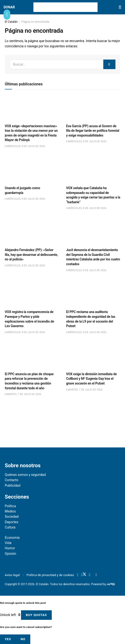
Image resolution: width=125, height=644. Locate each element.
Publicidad (13, 485)
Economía (12, 538)
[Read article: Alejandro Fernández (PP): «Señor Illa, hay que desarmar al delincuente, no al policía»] (32, 232)
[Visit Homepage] (65, 7)
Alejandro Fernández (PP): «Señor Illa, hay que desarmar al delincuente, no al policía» (31, 255)
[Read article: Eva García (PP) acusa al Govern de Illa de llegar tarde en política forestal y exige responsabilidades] (93, 108)
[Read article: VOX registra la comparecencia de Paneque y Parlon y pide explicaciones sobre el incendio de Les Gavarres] (32, 294)
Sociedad (12, 517)
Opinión (10, 554)
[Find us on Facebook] (78, 575)
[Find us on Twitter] (84, 575)
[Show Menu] (7, 15)
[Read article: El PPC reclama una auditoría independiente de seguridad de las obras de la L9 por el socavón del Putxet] (93, 294)
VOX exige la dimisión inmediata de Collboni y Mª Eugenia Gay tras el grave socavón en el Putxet (91, 379)
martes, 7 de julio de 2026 (23, 394)
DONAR (9, 7)
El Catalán (11, 22)
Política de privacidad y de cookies (50, 575)
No (23, 639)
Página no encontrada (35, 22)
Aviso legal (12, 575)
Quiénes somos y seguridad (25, 475)
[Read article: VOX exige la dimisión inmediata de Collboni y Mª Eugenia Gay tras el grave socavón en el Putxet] (93, 356)
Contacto (12, 480)
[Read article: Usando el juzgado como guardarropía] (32, 170)
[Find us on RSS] (96, 575)
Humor (10, 548)
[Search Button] (120, 7)
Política (10, 506)
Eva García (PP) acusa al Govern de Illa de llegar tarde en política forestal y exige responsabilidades (93, 131)
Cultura (10, 527)
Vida (8, 543)
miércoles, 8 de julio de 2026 (25, 146)
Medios (10, 511)
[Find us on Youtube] (90, 575)
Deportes (12, 522)
